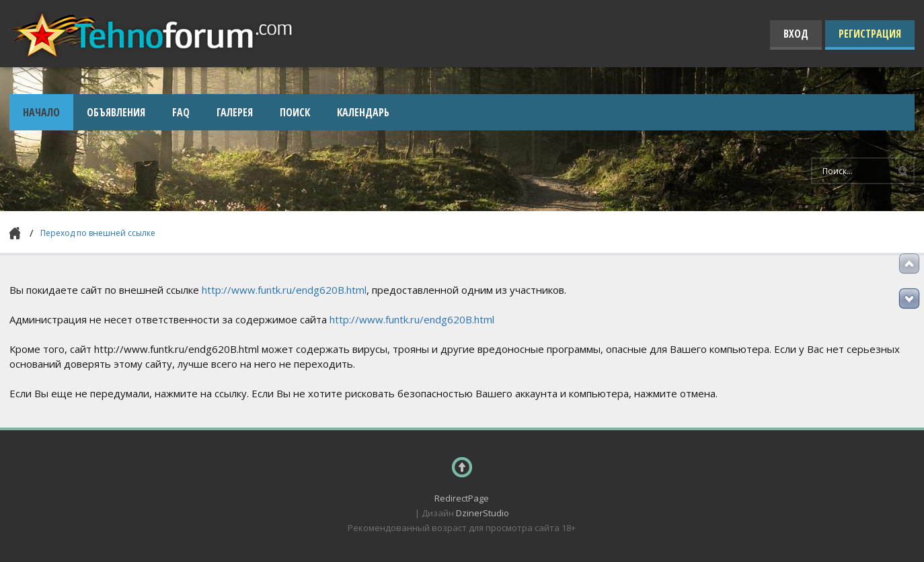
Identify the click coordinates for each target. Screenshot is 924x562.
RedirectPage (462, 498)
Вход (796, 34)
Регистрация (870, 34)
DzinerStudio (483, 513)
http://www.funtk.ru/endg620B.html (284, 290)
